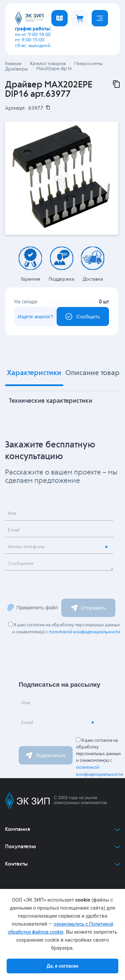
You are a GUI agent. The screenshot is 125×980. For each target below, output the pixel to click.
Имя (12, 514)
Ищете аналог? (35, 316)
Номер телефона (26, 547)
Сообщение (21, 564)
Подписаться (46, 755)
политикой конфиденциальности (84, 632)
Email (13, 530)
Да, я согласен (62, 966)
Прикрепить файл (32, 607)
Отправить (88, 608)
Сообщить (83, 316)
